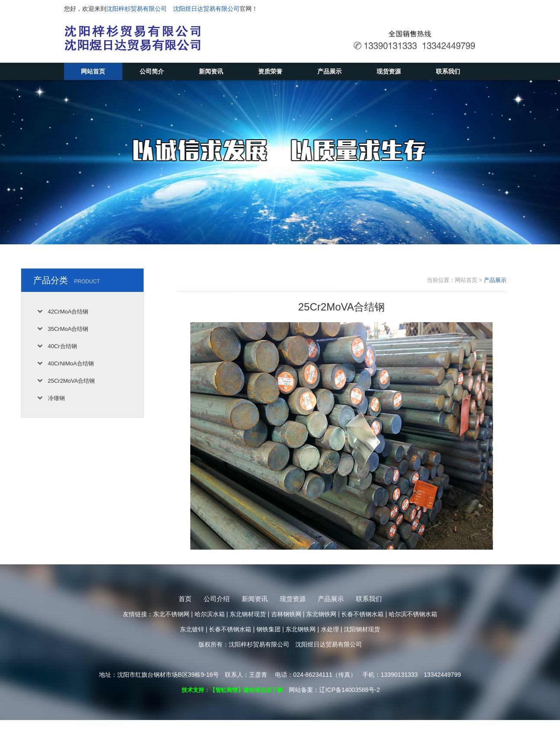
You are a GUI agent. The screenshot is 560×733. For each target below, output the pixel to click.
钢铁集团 (269, 629)
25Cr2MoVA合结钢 (72, 381)
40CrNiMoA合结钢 (71, 363)
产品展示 (330, 71)
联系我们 (448, 71)
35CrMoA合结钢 (68, 329)
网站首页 (93, 71)
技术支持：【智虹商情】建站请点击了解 (232, 690)
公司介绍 (217, 599)
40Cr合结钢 (62, 346)
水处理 (330, 629)
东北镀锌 (192, 629)
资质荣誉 (270, 71)
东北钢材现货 (248, 614)
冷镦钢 (56, 398)
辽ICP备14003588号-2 (349, 690)
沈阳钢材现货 (362, 629)
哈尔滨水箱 (210, 614)
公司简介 (152, 71)
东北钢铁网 (321, 614)
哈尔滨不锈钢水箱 (413, 614)
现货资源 (389, 71)
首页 (185, 599)
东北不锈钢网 (171, 614)
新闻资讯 (211, 71)
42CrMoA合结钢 (68, 312)
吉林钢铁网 (286, 614)
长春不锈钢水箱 (362, 614)
